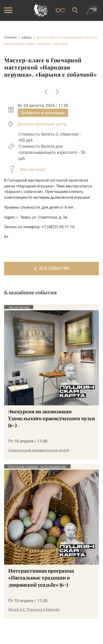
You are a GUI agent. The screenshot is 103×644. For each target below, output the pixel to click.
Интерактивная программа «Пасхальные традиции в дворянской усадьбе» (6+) (41, 578)
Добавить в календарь (43, 113)
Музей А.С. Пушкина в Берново (34, 609)
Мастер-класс (33, 169)
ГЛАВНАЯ (10, 38)
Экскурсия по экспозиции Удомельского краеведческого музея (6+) (51, 418)
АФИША (27, 38)
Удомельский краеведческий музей (39, 450)
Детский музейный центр (42, 124)
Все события (52, 268)
